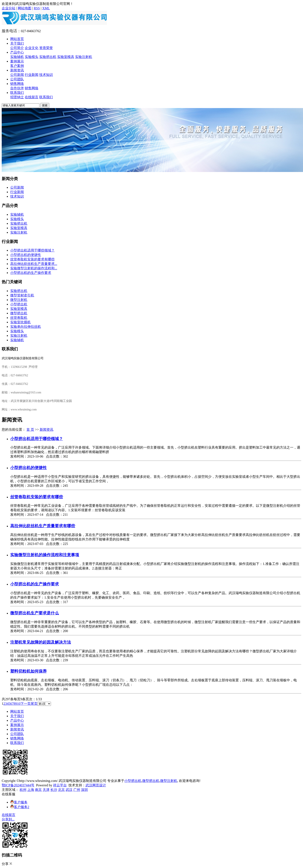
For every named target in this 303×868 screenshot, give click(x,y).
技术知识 (46, 75)
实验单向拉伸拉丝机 (26, 327)
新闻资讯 (17, 70)
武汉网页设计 (96, 785)
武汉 (69, 790)
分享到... (8, 819)
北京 (61, 790)
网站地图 (25, 8)
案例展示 (17, 61)
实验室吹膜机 (20, 322)
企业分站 (9, 8)
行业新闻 (32, 75)
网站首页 (17, 39)
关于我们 (17, 43)
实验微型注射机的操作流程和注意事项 (45, 555)
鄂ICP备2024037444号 (18, 785)
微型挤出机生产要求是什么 (35, 613)
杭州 (23, 790)
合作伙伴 (17, 88)
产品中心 (17, 52)
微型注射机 (19, 300)
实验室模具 (66, 57)
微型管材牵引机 (22, 295)
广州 (77, 790)
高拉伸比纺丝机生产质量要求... (34, 264)
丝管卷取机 (19, 318)
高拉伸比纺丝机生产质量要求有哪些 (43, 526)
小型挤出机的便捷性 (26, 255)
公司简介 (17, 48)
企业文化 (32, 48)
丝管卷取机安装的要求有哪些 (32, 259)
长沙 (54, 790)
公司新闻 (17, 75)
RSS (37, 8)
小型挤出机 (19, 304)
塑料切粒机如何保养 (28, 671)
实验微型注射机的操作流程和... (34, 268)
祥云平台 (60, 785)
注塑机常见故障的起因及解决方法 (41, 642)
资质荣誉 (46, 48)
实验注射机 (84, 57)
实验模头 (32, 57)
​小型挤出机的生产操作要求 (31, 273)
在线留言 (32, 97)
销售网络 (17, 84)
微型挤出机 (19, 313)
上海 (31, 790)
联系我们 (17, 93)
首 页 (30, 430)
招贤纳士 (17, 97)
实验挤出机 (48, 57)
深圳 (84, 790)
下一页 (26, 704)
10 (19, 704)
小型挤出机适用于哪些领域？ (32, 250)
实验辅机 (17, 57)
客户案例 (17, 66)
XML (46, 8)
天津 (46, 790)
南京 (38, 790)
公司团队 (17, 79)
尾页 (34, 704)
